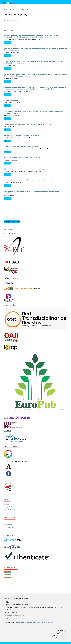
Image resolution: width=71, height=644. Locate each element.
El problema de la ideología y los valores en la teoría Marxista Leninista (29, 124)
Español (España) (9, 510)
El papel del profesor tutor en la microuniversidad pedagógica (26, 169)
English (6, 504)
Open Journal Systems (11, 206)
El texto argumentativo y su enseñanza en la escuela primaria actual (28, 180)
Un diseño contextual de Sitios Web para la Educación (23, 135)
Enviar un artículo (12, 222)
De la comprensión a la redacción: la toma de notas (22, 158)
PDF (8, 43)
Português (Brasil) (10, 507)
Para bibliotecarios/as (10, 527)
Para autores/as (8, 525)
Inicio (6, 9)
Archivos (12, 9)
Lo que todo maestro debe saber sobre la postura (21, 147)
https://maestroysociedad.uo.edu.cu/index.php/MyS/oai (35, 622)
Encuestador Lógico (11, 100)
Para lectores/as (8, 522)
